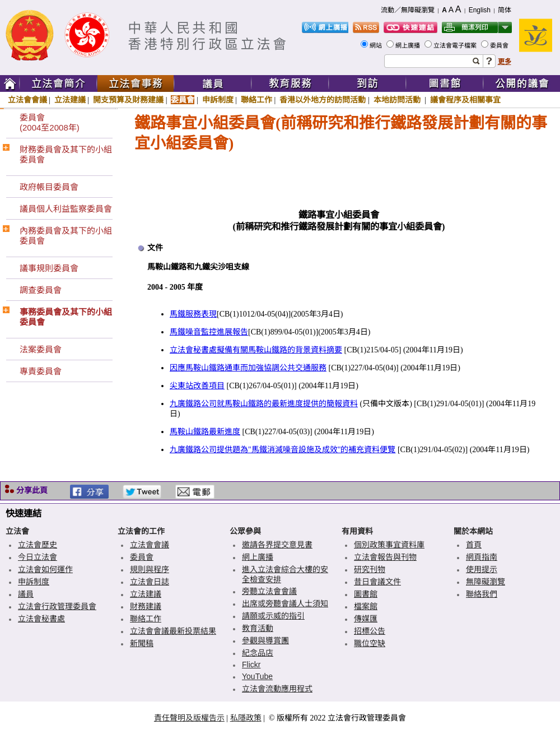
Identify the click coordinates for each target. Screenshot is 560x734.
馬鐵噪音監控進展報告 (209, 332)
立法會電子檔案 (456, 45)
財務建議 (146, 606)
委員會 (500, 45)
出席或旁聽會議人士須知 (285, 603)
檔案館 (366, 606)
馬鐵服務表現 (193, 314)
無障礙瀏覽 (486, 582)
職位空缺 (370, 643)
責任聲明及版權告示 (189, 718)
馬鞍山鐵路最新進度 (205, 432)
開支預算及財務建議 (128, 100)
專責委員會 (41, 371)
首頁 (474, 545)
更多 (505, 62)
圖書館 (366, 594)
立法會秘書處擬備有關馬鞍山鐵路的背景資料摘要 (256, 350)
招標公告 (370, 631)
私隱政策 (246, 718)
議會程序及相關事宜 (465, 100)
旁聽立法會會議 (269, 591)
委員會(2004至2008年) (50, 122)
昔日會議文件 (377, 582)
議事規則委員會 (49, 268)
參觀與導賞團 (265, 640)
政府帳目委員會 (49, 187)
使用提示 (482, 569)
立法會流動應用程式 (277, 689)
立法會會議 (27, 100)
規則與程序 (150, 569)
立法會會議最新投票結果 (173, 631)
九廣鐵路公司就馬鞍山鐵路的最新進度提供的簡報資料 (264, 404)
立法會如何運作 (45, 569)
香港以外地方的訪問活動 (323, 100)
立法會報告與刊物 (385, 557)
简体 (505, 10)
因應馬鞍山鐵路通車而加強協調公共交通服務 (248, 368)
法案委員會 (41, 349)
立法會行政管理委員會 (57, 606)
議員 (26, 594)
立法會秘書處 (41, 619)
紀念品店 (258, 653)
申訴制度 (218, 100)
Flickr (251, 665)
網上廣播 (409, 45)
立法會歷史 (38, 545)
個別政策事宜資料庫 (389, 545)
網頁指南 (482, 557)
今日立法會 (38, 557)
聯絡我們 (482, 594)
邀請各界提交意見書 (277, 545)
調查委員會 (41, 290)
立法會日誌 (150, 582)
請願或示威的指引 (273, 616)
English (480, 10)
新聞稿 (142, 643)
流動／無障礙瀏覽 (408, 10)
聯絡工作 (256, 100)
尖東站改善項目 (197, 386)
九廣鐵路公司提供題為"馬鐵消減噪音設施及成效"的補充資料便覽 (283, 450)
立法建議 (70, 100)
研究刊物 (370, 569)
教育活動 (258, 628)
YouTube (257, 676)
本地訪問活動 (398, 100)
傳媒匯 (366, 619)
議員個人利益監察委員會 (66, 209)
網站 (377, 45)
